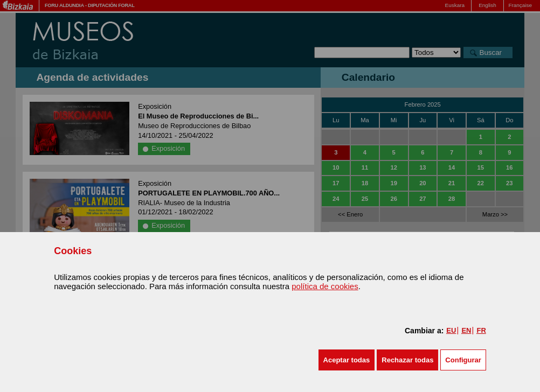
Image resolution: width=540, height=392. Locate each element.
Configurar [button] (463, 360)
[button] (347, 360)
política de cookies (325, 286)
